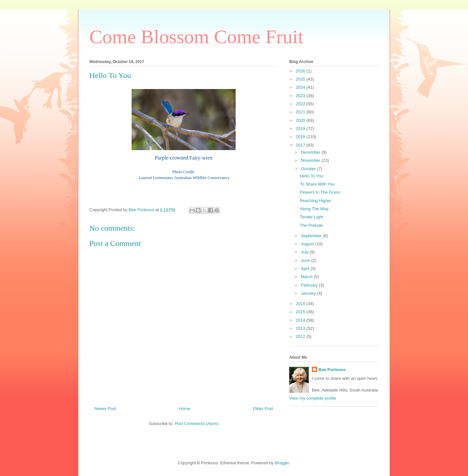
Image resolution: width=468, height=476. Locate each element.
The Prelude (311, 225)
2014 (301, 320)
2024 (301, 87)
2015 (301, 312)
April (306, 269)
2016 (301, 304)
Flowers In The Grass (320, 192)
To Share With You (317, 184)
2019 (301, 129)
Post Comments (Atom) (196, 424)
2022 (301, 104)
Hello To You (311, 176)
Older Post (263, 409)
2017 (301, 145)
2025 (301, 79)
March (307, 277)
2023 (301, 96)
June (306, 260)
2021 (301, 112)
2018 (301, 137)
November (311, 160)
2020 (301, 120)
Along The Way (314, 209)
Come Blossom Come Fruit (196, 37)
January (309, 293)
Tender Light (311, 217)
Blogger (282, 463)
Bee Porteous (332, 370)
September (312, 236)
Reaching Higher (315, 201)
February (310, 285)
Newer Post (105, 409)
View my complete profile (313, 398)
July (305, 252)
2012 (301, 336)
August (308, 244)
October (309, 169)
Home (185, 409)
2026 (301, 71)
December (311, 152)
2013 (301, 328)
